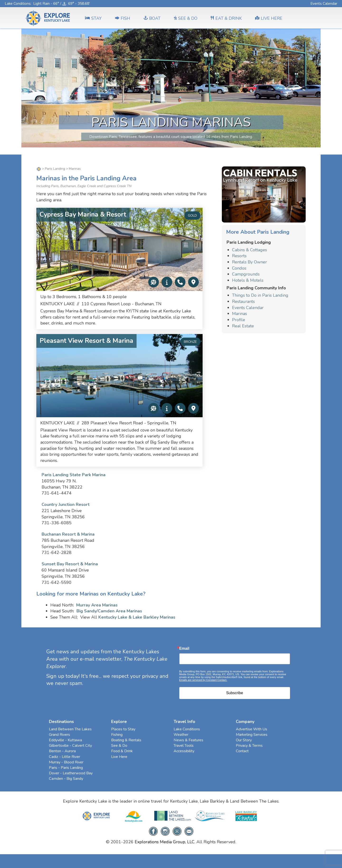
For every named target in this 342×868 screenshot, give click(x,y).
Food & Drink (122, 751)
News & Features (188, 740)
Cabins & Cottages (249, 250)
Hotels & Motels (248, 280)
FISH (123, 18)
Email (184, 649)
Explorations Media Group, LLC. (165, 842)
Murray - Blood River (66, 762)
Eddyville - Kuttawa (65, 740)
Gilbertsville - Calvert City (70, 746)
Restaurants (243, 301)
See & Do (119, 746)
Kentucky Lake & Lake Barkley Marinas (137, 617)
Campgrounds (246, 274)
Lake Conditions (18, 3)
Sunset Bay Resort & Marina (70, 564)
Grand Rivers (59, 735)
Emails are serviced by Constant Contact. (203, 680)
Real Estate (243, 326)
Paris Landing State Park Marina (74, 475)
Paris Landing (55, 169)
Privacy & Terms (249, 746)
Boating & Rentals (126, 740)
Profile (239, 320)
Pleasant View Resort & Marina (86, 341)
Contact (242, 751)
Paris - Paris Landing (66, 768)
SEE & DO (186, 18)
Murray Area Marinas (97, 605)
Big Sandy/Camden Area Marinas (109, 611)
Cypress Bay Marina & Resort (83, 215)
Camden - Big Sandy (66, 779)
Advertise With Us (252, 729)
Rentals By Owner (249, 262)
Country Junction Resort (66, 504)
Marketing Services (252, 735)
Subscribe (235, 693)
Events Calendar (324, 3)
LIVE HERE (269, 18)
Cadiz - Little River (64, 757)
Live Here (119, 757)
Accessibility (184, 751)
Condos (239, 268)
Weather (181, 735)
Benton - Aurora (62, 751)
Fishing (117, 735)
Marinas (240, 314)
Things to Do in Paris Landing (260, 295)
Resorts (239, 256)
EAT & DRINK (226, 18)
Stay (93, 18)
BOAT (152, 18)
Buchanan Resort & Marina (68, 534)
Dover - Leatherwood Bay (71, 773)
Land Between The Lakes (70, 729)
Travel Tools (184, 746)
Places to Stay (123, 729)
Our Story (244, 740)
